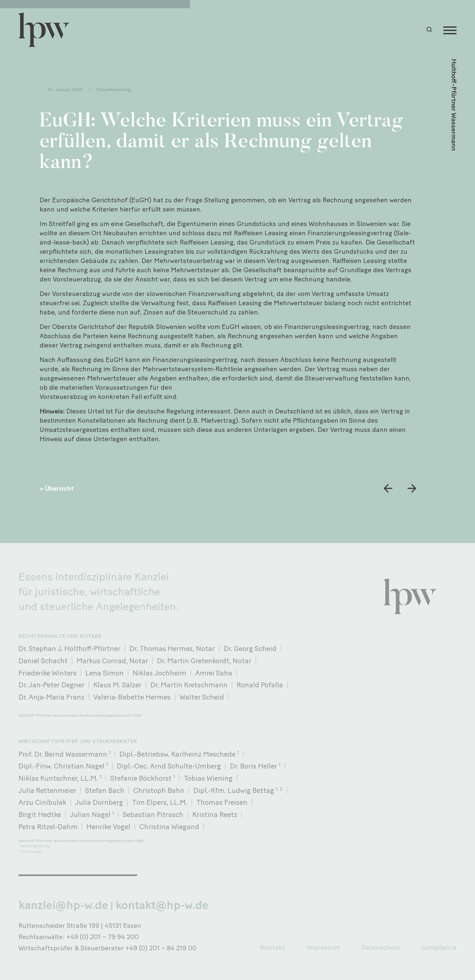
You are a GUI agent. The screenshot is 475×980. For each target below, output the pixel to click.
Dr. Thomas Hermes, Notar (172, 648)
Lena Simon (105, 673)
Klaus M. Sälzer (117, 685)
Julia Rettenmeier (47, 790)
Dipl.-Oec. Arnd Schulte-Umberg (169, 766)
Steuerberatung (113, 90)
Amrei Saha (214, 673)
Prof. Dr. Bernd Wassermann (64, 754)
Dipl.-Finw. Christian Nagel (63, 766)
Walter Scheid (202, 697)
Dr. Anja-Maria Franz (51, 697)
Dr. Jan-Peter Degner (51, 685)
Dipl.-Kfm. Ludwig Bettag (238, 790)
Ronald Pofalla (260, 685)
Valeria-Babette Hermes (132, 697)
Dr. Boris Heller (255, 766)
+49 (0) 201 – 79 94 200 (103, 937)
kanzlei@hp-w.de (63, 905)
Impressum (323, 947)
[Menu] (450, 30)
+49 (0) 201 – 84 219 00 (161, 948)
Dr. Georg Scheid (250, 648)
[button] (430, 30)
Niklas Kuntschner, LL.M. (60, 778)
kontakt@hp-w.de (162, 905)
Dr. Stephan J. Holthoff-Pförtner (69, 648)
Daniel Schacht (43, 661)
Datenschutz (380, 947)
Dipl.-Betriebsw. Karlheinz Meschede (179, 754)
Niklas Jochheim (159, 673)
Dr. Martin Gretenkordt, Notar (204, 661)
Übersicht (59, 488)
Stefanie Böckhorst (142, 778)
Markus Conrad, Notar (112, 661)
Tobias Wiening (208, 778)
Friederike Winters (47, 673)
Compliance (439, 947)
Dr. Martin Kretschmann (189, 685)
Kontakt (273, 947)
